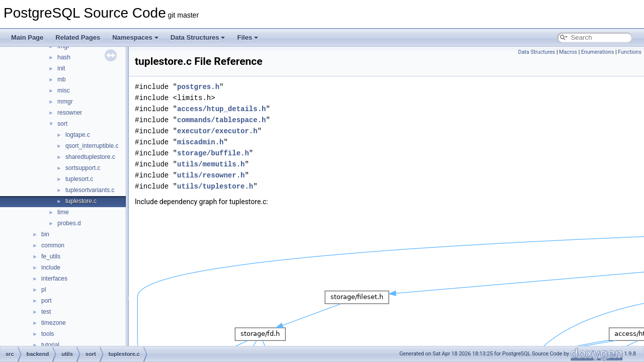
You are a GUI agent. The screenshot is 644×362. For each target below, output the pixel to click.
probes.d (69, 223)
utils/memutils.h (211, 164)
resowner (70, 113)
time (63, 212)
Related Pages (78, 37)
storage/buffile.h (213, 153)
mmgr (65, 102)
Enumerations (598, 52)
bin (45, 234)
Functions (630, 52)
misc (64, 90)
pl (44, 290)
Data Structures (198, 37)
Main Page (27, 37)
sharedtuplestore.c (90, 157)
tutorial (50, 345)
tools (48, 334)
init (61, 68)
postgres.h (198, 87)
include (51, 267)
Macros (568, 52)
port (47, 301)
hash (64, 57)
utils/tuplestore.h (215, 186)
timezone (54, 323)
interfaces (54, 279)
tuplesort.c (79, 179)
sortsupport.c (83, 168)
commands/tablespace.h (221, 120)
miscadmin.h (200, 142)
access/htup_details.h (221, 109)
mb (62, 79)
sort (62, 124)
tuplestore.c (81, 201)
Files (248, 37)
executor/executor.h (217, 131)
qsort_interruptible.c (92, 146)
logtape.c (78, 135)
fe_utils (51, 256)
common (53, 245)
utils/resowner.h (211, 175)
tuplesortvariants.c (90, 190)
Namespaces (135, 37)
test (46, 312)
